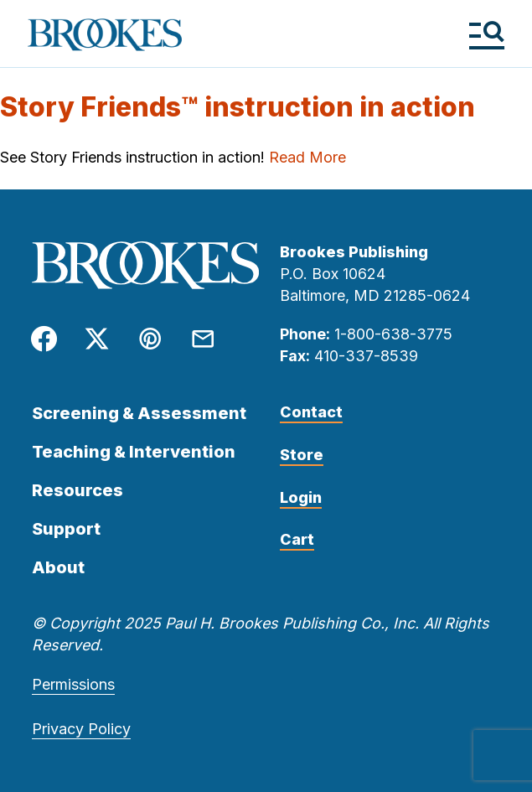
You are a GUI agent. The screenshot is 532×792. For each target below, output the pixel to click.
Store (302, 455)
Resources (77, 490)
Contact (311, 412)
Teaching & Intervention (134, 452)
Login (301, 497)
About (58, 567)
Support (66, 529)
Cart (297, 539)
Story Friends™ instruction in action (238, 107)
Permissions (73, 684)
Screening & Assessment (139, 413)
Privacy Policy (81, 729)
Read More (307, 157)
